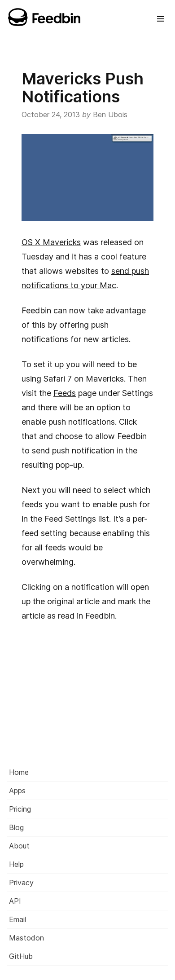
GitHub (21, 956)
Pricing (20, 809)
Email (17, 919)
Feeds (65, 393)
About (19, 846)
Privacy (21, 883)
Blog (16, 827)
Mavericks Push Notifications (83, 88)
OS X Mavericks (51, 242)
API (15, 901)
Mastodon (26, 938)
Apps (17, 791)
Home (19, 772)
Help (16, 864)
